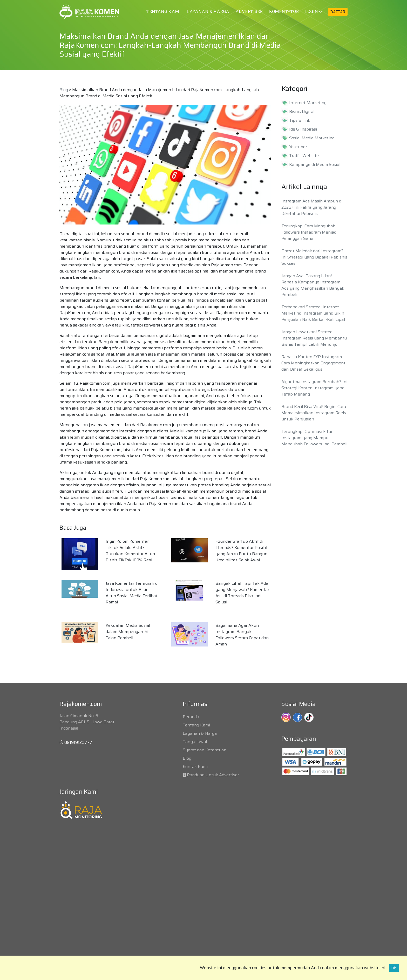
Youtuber (298, 147)
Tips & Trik (300, 120)
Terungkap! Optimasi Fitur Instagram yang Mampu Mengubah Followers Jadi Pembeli (314, 438)
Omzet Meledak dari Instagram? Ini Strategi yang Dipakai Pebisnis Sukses (314, 257)
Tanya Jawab (196, 742)
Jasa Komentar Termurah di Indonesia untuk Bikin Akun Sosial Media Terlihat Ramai (132, 593)
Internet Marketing (308, 103)
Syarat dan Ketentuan (205, 750)
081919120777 (76, 742)
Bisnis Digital (302, 112)
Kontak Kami (195, 767)
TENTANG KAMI (164, 11)
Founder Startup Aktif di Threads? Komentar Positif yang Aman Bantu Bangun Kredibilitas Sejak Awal (242, 551)
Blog (64, 90)
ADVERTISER (249, 11)
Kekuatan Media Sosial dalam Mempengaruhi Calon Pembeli (128, 632)
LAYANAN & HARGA (208, 11)
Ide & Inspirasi (303, 129)
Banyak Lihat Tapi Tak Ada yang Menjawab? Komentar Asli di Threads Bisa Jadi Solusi (242, 593)
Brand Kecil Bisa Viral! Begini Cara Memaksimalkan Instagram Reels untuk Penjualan (314, 413)
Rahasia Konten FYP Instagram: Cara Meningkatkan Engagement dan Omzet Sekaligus (313, 363)
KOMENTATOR (284, 11)
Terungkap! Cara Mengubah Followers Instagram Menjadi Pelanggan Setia (309, 232)
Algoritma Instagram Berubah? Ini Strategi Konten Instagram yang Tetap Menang (314, 388)
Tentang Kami (196, 725)
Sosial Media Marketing (312, 138)
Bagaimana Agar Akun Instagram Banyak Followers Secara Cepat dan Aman (242, 635)
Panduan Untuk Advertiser (213, 775)
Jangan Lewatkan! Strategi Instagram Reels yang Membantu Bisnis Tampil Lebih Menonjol (314, 338)
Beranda (191, 717)
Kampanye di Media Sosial (315, 165)
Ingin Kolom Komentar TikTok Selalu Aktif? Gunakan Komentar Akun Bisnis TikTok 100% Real (130, 551)
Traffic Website (304, 156)
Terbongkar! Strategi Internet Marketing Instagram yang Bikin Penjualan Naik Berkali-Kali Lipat (313, 313)
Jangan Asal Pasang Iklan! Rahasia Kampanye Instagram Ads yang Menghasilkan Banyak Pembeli (313, 285)
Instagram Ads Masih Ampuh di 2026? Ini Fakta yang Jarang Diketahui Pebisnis (312, 207)
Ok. (394, 968)
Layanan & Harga (200, 733)
